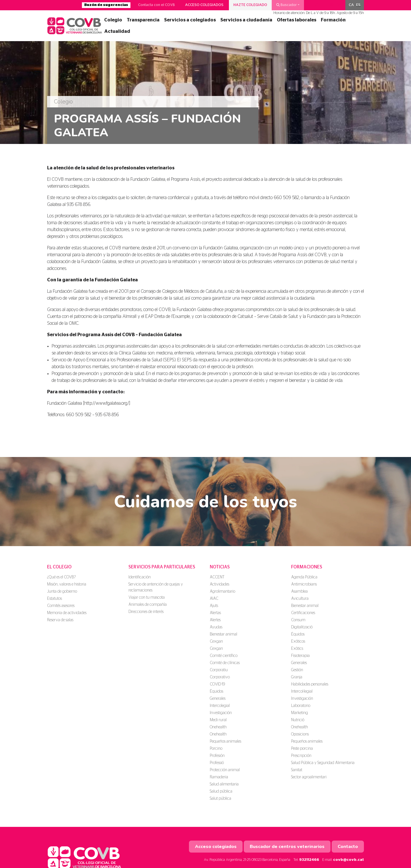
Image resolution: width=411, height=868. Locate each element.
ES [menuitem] (358, 5)
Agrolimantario (222, 592)
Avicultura (300, 599)
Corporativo (220, 677)
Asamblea (299, 592)
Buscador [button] (287, 5)
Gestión (297, 670)
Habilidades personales (310, 684)
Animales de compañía (148, 605)
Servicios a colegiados (190, 20)
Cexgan (216, 642)
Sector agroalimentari (309, 777)
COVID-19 (217, 684)
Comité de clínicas (225, 663)
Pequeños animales (225, 741)
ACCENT (217, 577)
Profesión (217, 756)
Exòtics (297, 649)
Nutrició (298, 720)
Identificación (140, 577)
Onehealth (218, 727)
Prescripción (301, 756)
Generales (218, 699)
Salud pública (221, 791)
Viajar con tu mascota (147, 598)
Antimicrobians (304, 584)
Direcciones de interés (146, 612)
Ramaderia (219, 777)
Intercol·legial (302, 691)
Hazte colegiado (250, 5)
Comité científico (224, 656)
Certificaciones (303, 613)
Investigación (221, 713)
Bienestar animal (223, 634)
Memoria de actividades (67, 613)
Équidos (216, 691)
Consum (298, 620)
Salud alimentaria (224, 784)
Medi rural (218, 720)
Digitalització (302, 627)
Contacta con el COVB (157, 5)
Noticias (220, 567)
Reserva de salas (60, 620)
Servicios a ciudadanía (246, 20)
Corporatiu (219, 670)
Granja (297, 677)
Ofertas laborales (297, 20)
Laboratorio (301, 706)
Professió (217, 763)
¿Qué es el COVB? (61, 577)
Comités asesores (61, 606)
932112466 (309, 860)
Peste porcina (302, 749)
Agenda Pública (304, 577)
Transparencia (143, 20)
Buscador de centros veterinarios (287, 847)
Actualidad (117, 31)
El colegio (59, 567)
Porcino (216, 749)
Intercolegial (220, 706)
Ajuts (214, 606)
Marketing (300, 713)
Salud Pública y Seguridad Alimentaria (323, 763)
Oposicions (300, 734)
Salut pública (220, 799)
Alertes (215, 620)
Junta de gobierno (62, 592)
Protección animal (225, 770)
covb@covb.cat (348, 860)
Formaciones (307, 567)
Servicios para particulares (162, 567)
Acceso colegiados (204, 5)
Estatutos (55, 599)
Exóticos (298, 642)
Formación (333, 20)
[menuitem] (351, 5)
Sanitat (297, 770)
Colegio (113, 20)
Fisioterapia (300, 656)
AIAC (214, 599)
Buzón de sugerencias (106, 5)
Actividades (219, 584)
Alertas (215, 613)
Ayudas (216, 627)
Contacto (348, 847)
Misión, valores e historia (67, 584)
